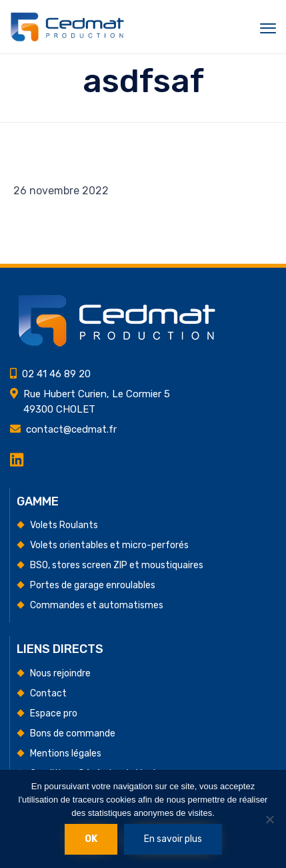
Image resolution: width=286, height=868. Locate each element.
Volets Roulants (64, 525)
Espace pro (54, 713)
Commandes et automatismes (97, 605)
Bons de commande (73, 733)
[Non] (269, 819)
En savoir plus (173, 839)
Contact (48, 693)
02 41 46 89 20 (56, 374)
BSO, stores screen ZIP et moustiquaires (117, 565)
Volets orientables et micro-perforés (109, 545)
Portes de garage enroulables (93, 585)
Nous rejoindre (60, 673)
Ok (91, 839)
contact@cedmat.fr (71, 429)
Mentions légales (66, 753)
